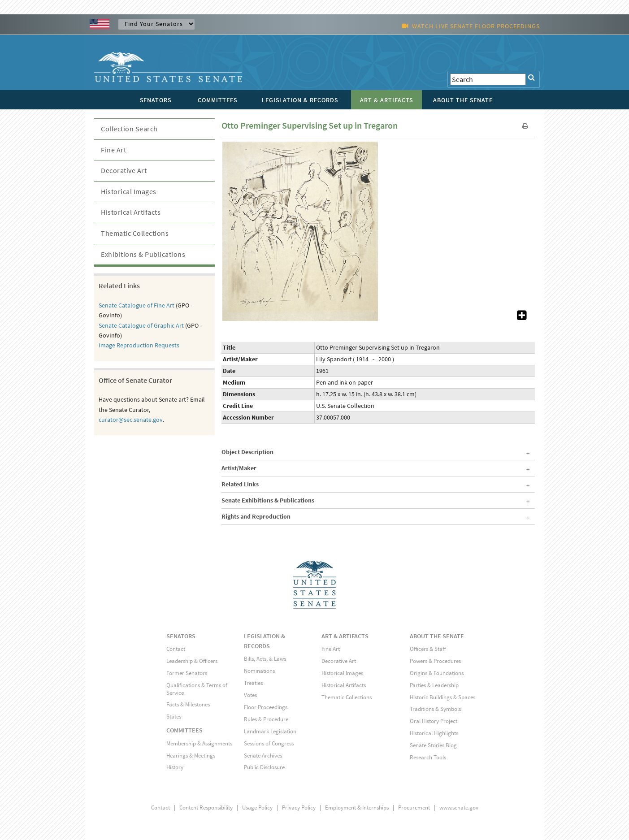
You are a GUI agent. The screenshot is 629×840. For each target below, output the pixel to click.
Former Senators (187, 673)
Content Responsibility (206, 808)
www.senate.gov (459, 808)
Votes (250, 695)
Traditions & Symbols (435, 709)
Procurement (414, 808)
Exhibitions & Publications (143, 254)
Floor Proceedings (266, 707)
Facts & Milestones (188, 704)
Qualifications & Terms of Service (197, 689)
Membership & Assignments (199, 743)
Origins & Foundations (437, 673)
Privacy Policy (299, 808)
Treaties (253, 683)
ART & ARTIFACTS (345, 636)
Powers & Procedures (435, 661)
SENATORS (181, 636)
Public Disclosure (264, 767)
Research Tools (428, 757)
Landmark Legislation (270, 731)
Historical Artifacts (131, 212)
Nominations (259, 671)
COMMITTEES (184, 730)
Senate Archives (263, 756)
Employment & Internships (357, 808)
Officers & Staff (428, 649)
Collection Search (129, 129)
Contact (176, 649)
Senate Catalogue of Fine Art (137, 305)
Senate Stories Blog (433, 745)
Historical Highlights (434, 733)
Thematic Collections (135, 233)
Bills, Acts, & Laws (265, 659)
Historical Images (129, 191)
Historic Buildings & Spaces (442, 697)
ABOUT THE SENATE (437, 636)
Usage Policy (257, 808)
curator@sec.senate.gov (131, 420)
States (174, 717)
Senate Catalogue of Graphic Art (141, 325)
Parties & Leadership (434, 685)
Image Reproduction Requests (139, 345)
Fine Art (113, 150)
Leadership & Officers (192, 661)
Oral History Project (434, 721)
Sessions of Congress (269, 743)
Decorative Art (124, 170)
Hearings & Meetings (191, 756)
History (175, 767)
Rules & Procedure (266, 719)
